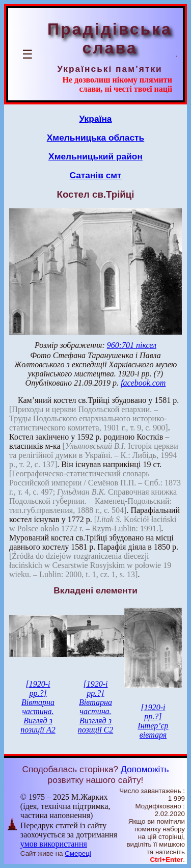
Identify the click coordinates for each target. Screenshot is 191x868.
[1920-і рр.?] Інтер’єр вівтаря (153, 721)
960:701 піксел (132, 345)
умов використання (54, 844)
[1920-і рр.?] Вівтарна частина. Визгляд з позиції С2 (96, 707)
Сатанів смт (95, 175)
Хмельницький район (95, 156)
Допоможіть (145, 769)
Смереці (78, 853)
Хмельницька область (96, 138)
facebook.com (143, 383)
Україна (96, 119)
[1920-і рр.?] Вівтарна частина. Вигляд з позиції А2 (38, 707)
